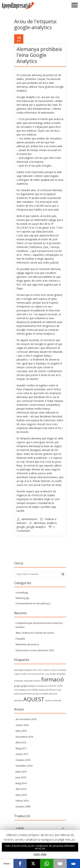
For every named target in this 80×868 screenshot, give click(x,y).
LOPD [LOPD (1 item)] (60, 686)
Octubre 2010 (23, 760)
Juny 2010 (21, 777)
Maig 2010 (21, 783)
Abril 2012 (21, 742)
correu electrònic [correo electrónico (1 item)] (36, 674)
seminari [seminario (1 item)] (18, 700)
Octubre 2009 (23, 807)
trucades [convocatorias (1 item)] (62, 670)
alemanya (39, 523)
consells (20, 592)
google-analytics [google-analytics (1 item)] (29, 686)
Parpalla (20, 639)
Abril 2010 (21, 789)
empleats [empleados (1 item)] (61, 674)
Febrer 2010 (22, 801)
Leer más (40, 854)
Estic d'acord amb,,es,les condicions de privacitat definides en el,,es (40, 847)
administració (29, 519)
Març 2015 (21, 731)
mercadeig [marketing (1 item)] (19, 690)
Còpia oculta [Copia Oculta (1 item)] (20, 674)
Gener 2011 (22, 754)
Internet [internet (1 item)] (52, 686)
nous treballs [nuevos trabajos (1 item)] (32, 690)
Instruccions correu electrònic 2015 (35, 650)
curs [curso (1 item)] (47, 674)
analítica (52, 523)
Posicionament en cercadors (32, 603)
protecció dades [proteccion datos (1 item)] (40, 694)
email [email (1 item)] (53, 674)
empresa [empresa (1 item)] (18, 681)
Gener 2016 (22, 725)
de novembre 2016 (26, 719)
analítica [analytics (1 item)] (28, 670)
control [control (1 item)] (53, 670)
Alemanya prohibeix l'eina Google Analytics (39, 55)
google (21, 527)
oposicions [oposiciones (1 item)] (43, 690)
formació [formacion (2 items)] (53, 679)
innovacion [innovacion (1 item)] (42, 686)
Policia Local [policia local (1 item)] (55, 690)
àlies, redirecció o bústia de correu (35, 633)
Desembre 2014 (24, 737)
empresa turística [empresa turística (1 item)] (32, 681)
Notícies (21, 523)
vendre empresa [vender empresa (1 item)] (53, 700)
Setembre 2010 (24, 766)
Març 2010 (21, 795)
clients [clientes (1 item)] (46, 670)
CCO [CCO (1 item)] (40, 670)
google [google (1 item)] (17, 686)
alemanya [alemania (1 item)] (19, 670)
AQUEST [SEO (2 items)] (34, 699)
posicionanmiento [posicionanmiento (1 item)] (23, 694)
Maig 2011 (21, 748)
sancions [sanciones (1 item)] (53, 694)
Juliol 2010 (21, 772)
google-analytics (36, 527)
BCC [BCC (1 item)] (35, 670)
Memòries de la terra (27, 644)
